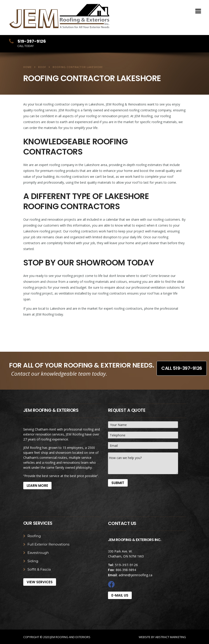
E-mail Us (120, 595)
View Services (40, 582)
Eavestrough (38, 553)
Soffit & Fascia (39, 569)
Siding (33, 561)
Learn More (37, 486)
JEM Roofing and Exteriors (70, 637)
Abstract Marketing (171, 637)
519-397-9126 (126, 565)
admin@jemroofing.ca (135, 575)
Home (27, 67)
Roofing (34, 536)
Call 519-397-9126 (182, 368)
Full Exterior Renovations (49, 544)
